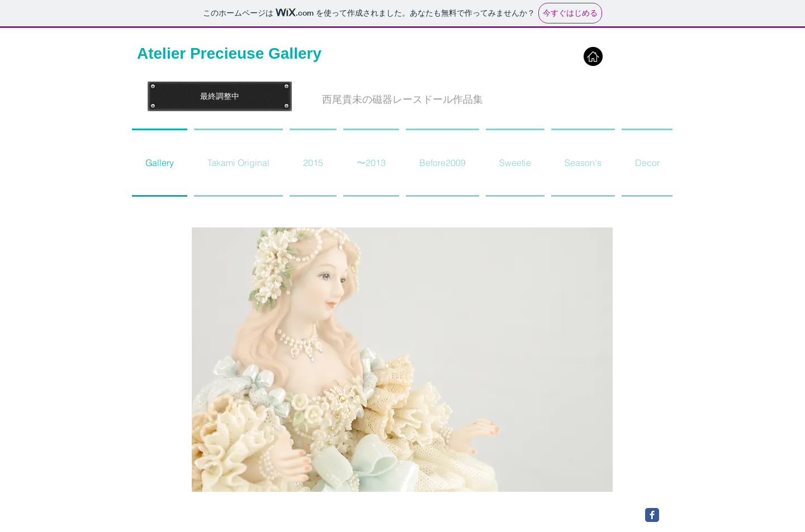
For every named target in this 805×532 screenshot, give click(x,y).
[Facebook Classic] (652, 515)
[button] (402, 100)
